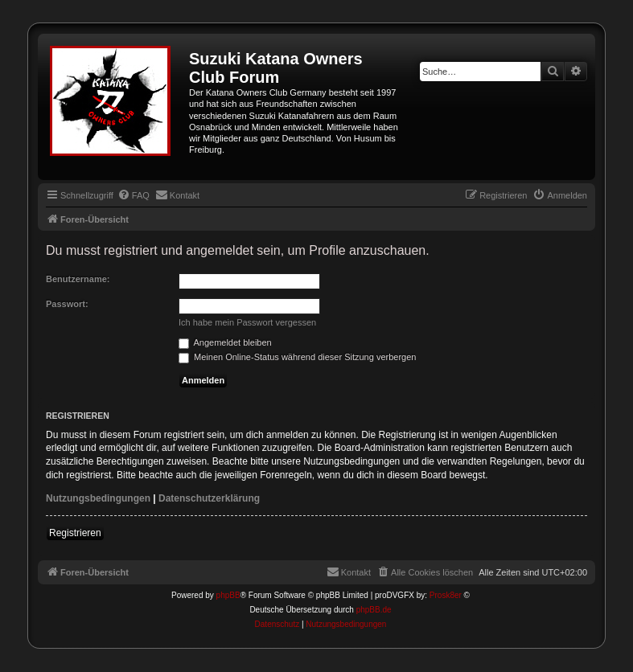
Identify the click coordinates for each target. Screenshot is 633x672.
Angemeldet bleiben (225, 342)
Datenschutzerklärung (209, 498)
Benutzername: (78, 279)
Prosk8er (446, 595)
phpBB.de (374, 610)
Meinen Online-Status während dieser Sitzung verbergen (297, 357)
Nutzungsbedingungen (98, 498)
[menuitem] (134, 195)
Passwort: (67, 304)
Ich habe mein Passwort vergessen (247, 322)
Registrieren (75, 533)
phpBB (228, 595)
